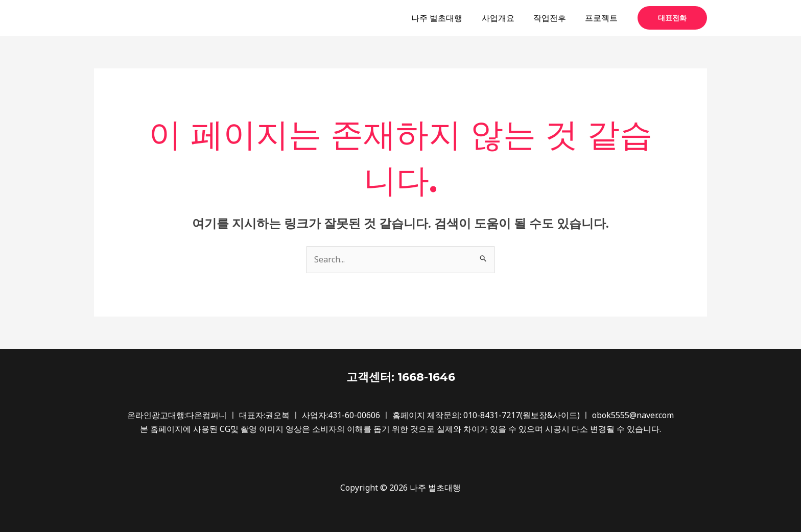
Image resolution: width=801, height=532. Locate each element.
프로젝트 (603, 18)
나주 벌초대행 (446, 18)
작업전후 (554, 18)
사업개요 (505, 18)
